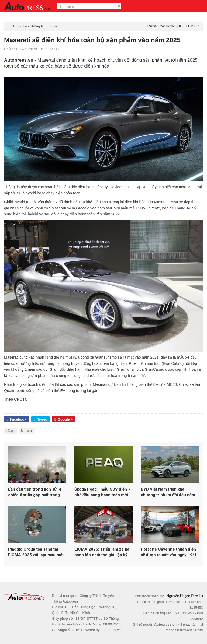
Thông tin (20, 26)
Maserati (27, 431)
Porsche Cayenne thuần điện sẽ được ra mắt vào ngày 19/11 (170, 552)
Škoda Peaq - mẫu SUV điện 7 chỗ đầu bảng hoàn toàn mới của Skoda (102, 492)
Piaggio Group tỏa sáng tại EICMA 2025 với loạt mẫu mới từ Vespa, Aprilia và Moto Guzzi (36, 552)
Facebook (16, 419)
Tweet (40, 419)
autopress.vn (111, 630)
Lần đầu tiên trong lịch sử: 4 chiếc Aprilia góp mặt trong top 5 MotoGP (35, 492)
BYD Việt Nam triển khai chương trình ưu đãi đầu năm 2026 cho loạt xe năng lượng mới (168, 492)
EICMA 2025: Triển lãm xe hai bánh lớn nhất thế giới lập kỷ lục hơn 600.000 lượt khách (102, 552)
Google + (64, 419)
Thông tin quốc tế (44, 26)
